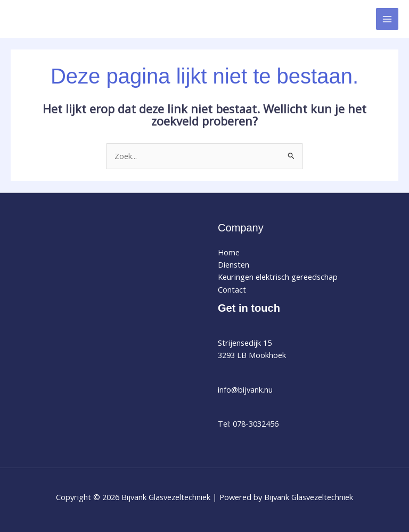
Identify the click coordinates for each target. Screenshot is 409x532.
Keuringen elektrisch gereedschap (278, 277)
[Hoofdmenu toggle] (387, 19)
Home (229, 252)
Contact (232, 289)
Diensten (234, 264)
